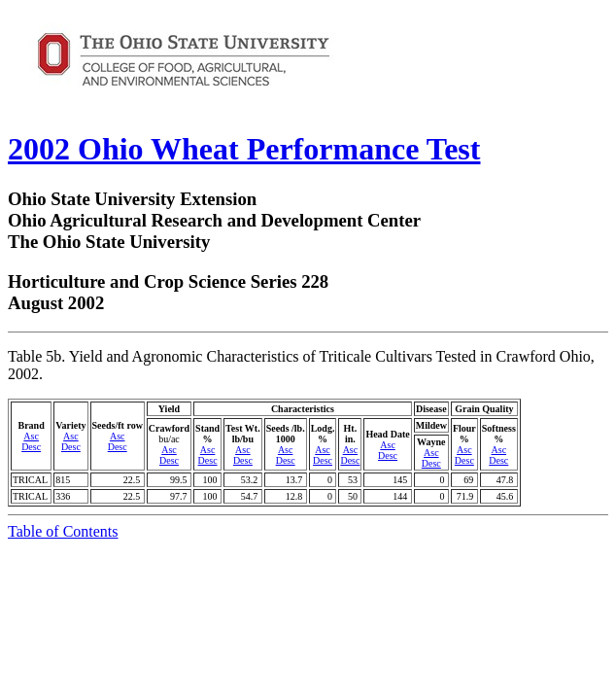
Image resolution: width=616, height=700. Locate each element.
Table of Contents (63, 531)
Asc (31, 436)
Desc (31, 447)
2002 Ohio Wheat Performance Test (244, 149)
